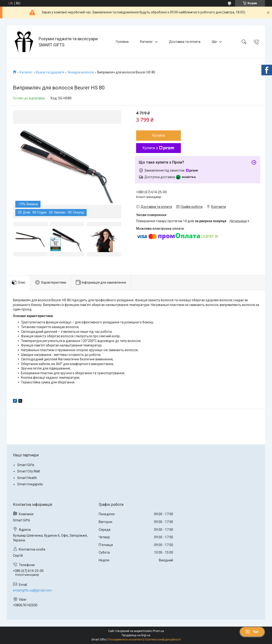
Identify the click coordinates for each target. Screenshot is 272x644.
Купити (158, 135)
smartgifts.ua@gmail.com (32, 590)
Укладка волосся (81, 72)
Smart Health (27, 478)
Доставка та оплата (185, 42)
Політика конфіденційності (163, 640)
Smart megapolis (30, 484)
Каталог (146, 42)
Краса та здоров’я (50, 72)
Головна (122, 42)
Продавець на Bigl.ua (136, 635)
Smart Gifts (26, 465)
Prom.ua (158, 631)
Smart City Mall (28, 471)
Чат (252, 632)
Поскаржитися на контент (125, 640)
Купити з (158, 148)
